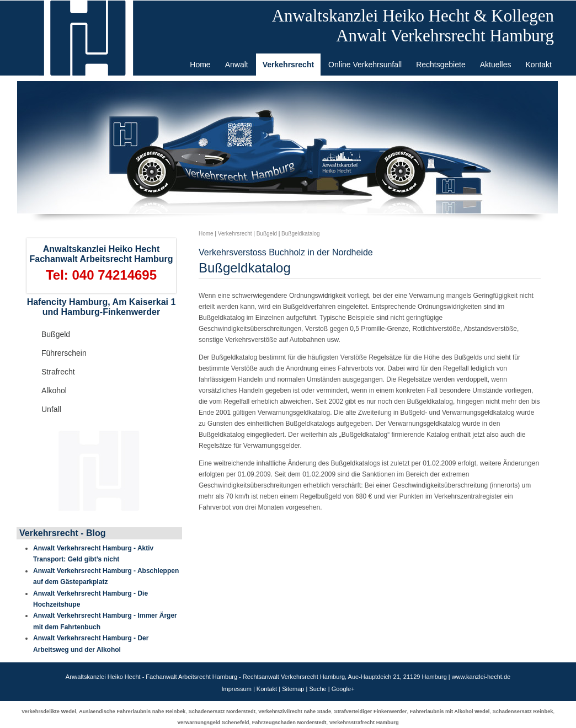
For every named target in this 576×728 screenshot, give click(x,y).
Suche (318, 689)
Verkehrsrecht (235, 234)
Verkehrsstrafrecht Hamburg (364, 722)
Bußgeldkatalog (301, 234)
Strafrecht (58, 372)
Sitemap (293, 689)
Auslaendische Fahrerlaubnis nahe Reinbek (132, 711)
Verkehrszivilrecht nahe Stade (295, 711)
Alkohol (54, 390)
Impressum (236, 689)
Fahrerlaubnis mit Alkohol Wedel (450, 711)
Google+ (343, 689)
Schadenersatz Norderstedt (222, 711)
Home (206, 234)
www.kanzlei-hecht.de (481, 677)
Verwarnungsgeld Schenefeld (213, 722)
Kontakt (267, 689)
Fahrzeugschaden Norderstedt (289, 722)
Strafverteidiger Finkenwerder (370, 711)
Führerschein (64, 353)
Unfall (51, 409)
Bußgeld (56, 334)
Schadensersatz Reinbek (523, 711)
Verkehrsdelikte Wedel (49, 711)
